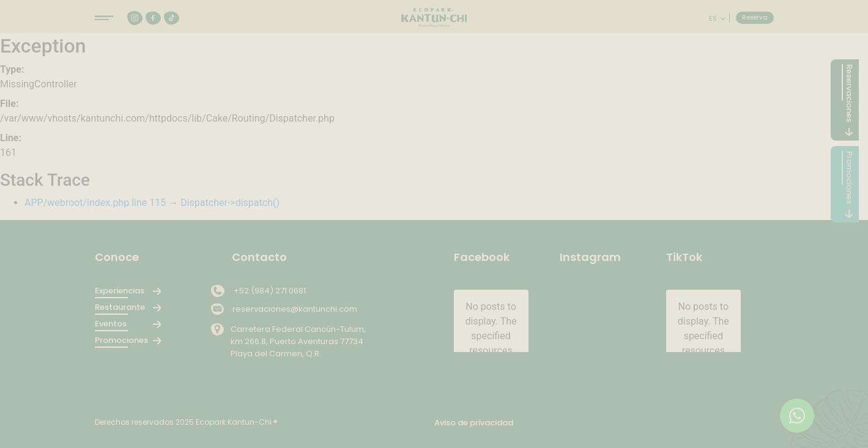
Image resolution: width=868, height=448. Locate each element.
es (714, 18)
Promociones (121, 340)
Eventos (111, 324)
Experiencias (120, 291)
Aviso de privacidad (474, 423)
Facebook (482, 257)
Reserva (755, 17)
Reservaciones (849, 93)
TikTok (684, 257)
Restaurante (120, 307)
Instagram (590, 257)
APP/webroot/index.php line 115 (95, 203)
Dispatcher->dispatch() (230, 203)
